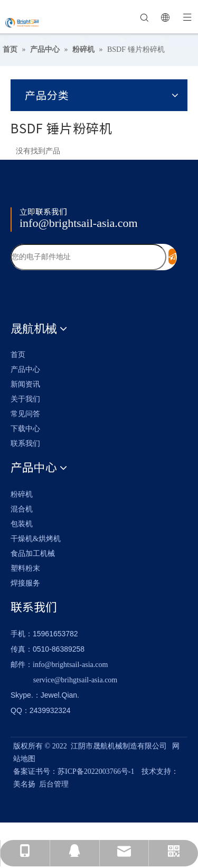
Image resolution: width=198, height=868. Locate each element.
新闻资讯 (25, 384)
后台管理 (54, 784)
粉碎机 (22, 494)
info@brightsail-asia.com (79, 223)
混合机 (22, 509)
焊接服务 (25, 583)
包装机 (22, 524)
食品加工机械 (33, 554)
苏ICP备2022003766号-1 (96, 771)
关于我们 (25, 399)
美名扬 (24, 784)
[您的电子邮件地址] (88, 257)
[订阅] (172, 257)
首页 (18, 355)
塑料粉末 (25, 568)
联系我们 (25, 444)
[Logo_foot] (30, 196)
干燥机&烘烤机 (36, 539)
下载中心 (25, 429)
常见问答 (25, 414)
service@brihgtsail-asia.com (75, 680)
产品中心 (25, 369)
